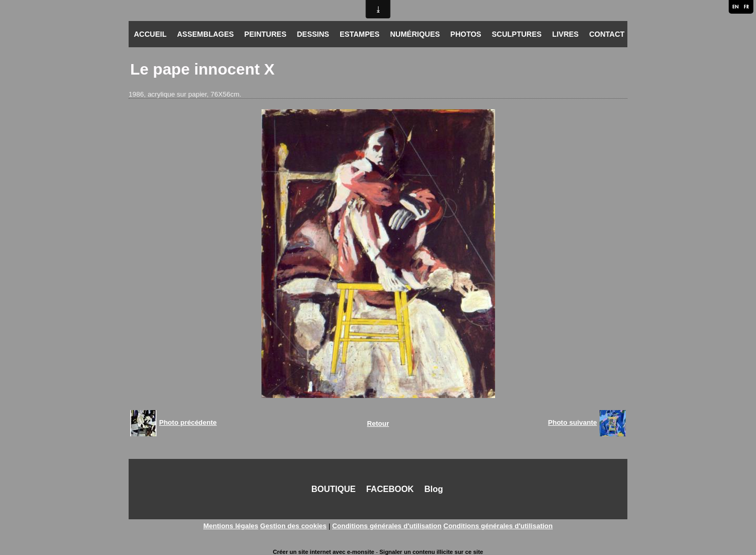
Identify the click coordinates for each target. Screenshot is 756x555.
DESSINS (313, 34)
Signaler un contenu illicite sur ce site (431, 552)
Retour (378, 423)
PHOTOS (466, 34)
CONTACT (607, 34)
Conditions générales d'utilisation (387, 526)
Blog (434, 489)
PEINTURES (265, 34)
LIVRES (566, 34)
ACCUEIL (150, 34)
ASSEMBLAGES (205, 34)
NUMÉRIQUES (415, 34)
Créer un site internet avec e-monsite (324, 552)
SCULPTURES (517, 34)
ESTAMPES (360, 34)
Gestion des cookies (293, 526)
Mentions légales (231, 526)
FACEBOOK (390, 489)
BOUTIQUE (333, 489)
